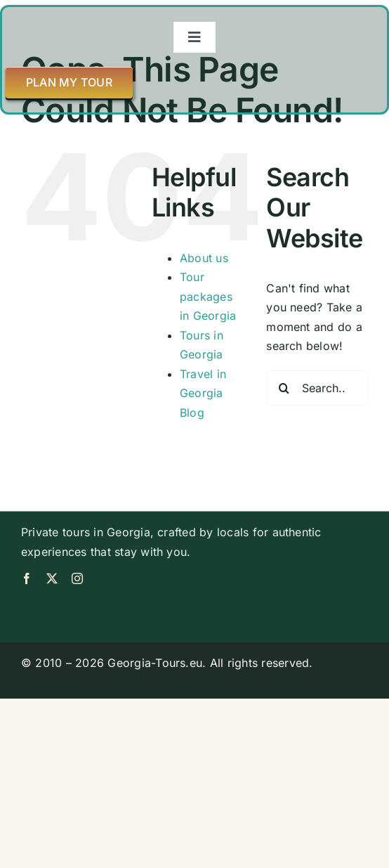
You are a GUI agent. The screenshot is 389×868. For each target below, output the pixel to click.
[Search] (284, 388)
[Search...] (317, 388)
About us (204, 258)
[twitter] (52, 578)
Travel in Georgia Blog (203, 393)
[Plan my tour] (69, 83)
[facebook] (27, 578)
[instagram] (77, 578)
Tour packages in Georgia (208, 296)
